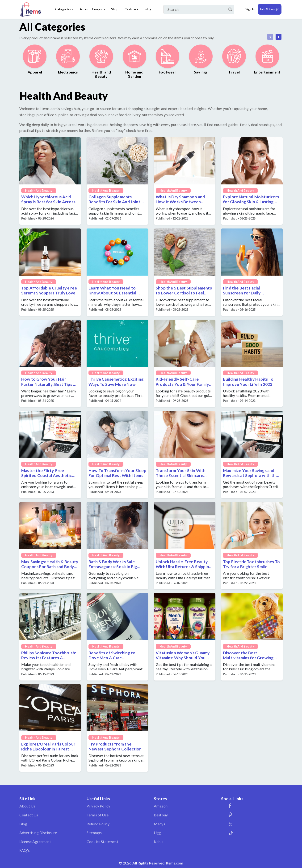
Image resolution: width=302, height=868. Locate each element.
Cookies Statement (102, 842)
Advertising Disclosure (38, 833)
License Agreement (35, 842)
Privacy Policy (98, 806)
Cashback (132, 9)
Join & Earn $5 (270, 9)
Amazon (161, 806)
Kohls (159, 842)
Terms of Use (98, 815)
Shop (115, 9)
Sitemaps (94, 833)
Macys (159, 824)
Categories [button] (63, 9)
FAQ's (25, 850)
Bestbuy (161, 815)
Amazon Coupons (92, 9)
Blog (148, 9)
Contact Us (29, 815)
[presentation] (270, 37)
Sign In (250, 9)
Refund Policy (98, 824)
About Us (27, 806)
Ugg (157, 833)
